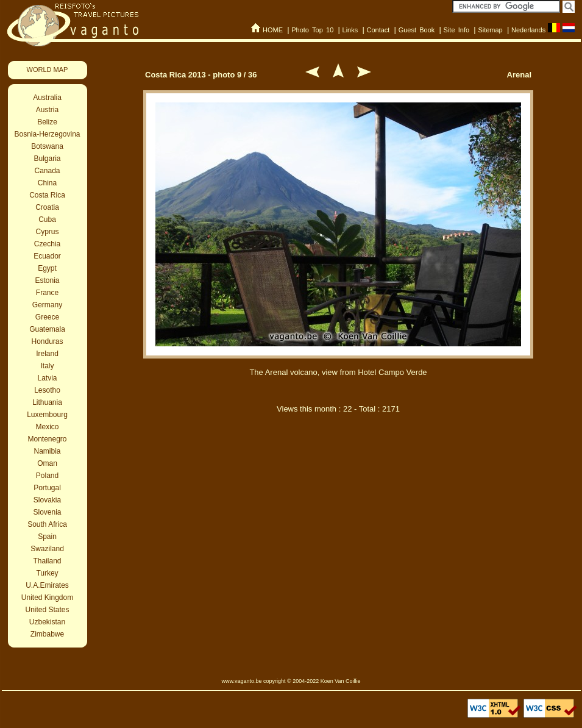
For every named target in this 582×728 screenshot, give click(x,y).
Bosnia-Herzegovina (47, 134)
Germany (47, 305)
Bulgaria (47, 159)
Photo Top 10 (312, 30)
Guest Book (417, 30)
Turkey (47, 573)
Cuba (47, 219)
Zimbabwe (47, 634)
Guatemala (47, 329)
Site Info (457, 30)
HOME (273, 30)
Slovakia (47, 500)
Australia (47, 98)
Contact (378, 30)
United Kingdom (47, 598)
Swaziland (47, 549)
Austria (47, 110)
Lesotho (47, 390)
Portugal (47, 488)
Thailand (47, 561)
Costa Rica (47, 195)
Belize (47, 122)
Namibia (47, 451)
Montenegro (47, 439)
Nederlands (528, 30)
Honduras (47, 341)
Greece (47, 317)
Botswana (47, 146)
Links (350, 30)
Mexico (47, 427)
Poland (47, 476)
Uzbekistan (47, 622)
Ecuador (47, 256)
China (47, 183)
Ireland (47, 354)
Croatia (47, 207)
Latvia (47, 378)
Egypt (47, 268)
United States (47, 610)
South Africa (47, 524)
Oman (47, 463)
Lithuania (47, 402)
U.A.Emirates (47, 585)
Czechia (47, 244)
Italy (47, 366)
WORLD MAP (48, 70)
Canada (47, 171)
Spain (47, 537)
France (47, 293)
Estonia (47, 280)
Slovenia (47, 512)
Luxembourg (47, 415)
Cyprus (47, 232)
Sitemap (490, 30)
